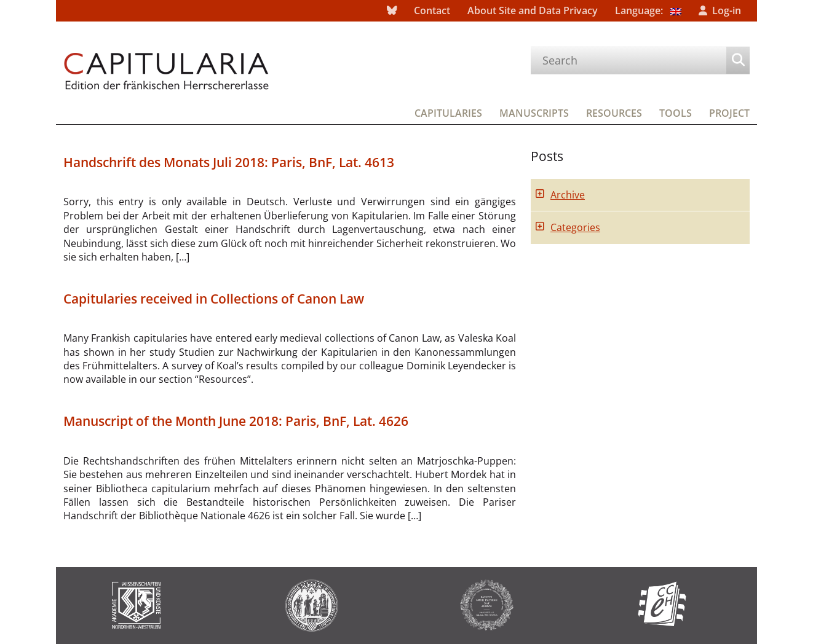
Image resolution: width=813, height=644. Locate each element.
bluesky (392, 11)
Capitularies (448, 113)
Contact (432, 10)
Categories (575, 227)
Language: (648, 10)
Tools (676, 113)
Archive (568, 195)
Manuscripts (534, 113)
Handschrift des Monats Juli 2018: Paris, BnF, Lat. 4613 (229, 162)
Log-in (727, 10)
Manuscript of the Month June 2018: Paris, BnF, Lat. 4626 (236, 421)
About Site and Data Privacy (533, 10)
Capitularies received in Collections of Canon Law (214, 299)
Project (729, 113)
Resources (614, 113)
